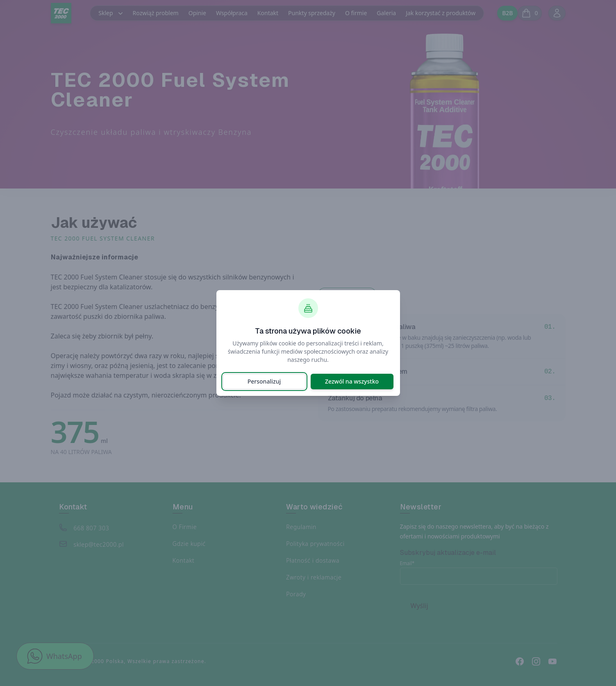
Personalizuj (264, 381)
